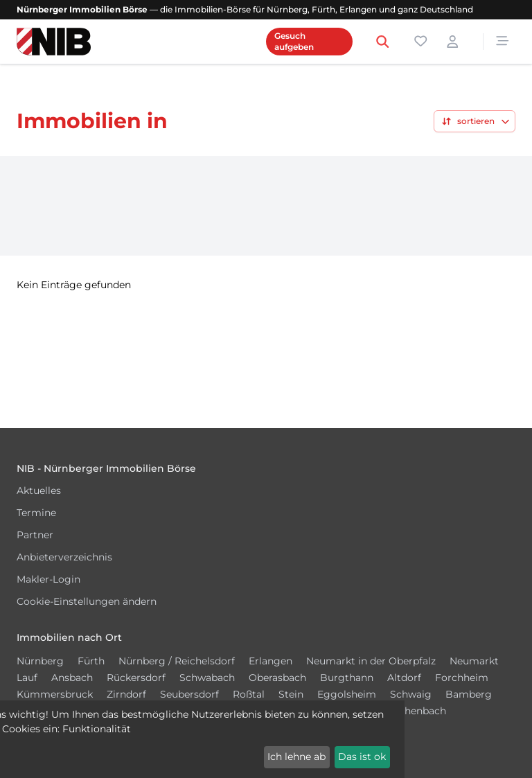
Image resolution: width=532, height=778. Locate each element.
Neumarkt (474, 661)
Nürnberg (40, 661)
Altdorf (404, 678)
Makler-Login (48, 579)
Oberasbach (277, 678)
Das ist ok (362, 757)
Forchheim (462, 678)
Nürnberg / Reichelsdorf (177, 661)
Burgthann (347, 678)
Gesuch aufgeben (294, 41)
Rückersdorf (136, 678)
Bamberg (469, 694)
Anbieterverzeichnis (64, 557)
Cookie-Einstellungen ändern (87, 601)
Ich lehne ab (296, 757)
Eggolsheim (347, 694)
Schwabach (207, 678)
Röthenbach (417, 711)
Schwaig (411, 694)
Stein (291, 694)
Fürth (91, 661)
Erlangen (271, 661)
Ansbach (72, 678)
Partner (35, 535)
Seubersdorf (189, 694)
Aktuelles (39, 490)
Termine (36, 513)
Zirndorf (126, 694)
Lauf (27, 678)
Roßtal (249, 694)
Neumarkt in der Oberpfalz (371, 661)
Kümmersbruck (55, 694)
